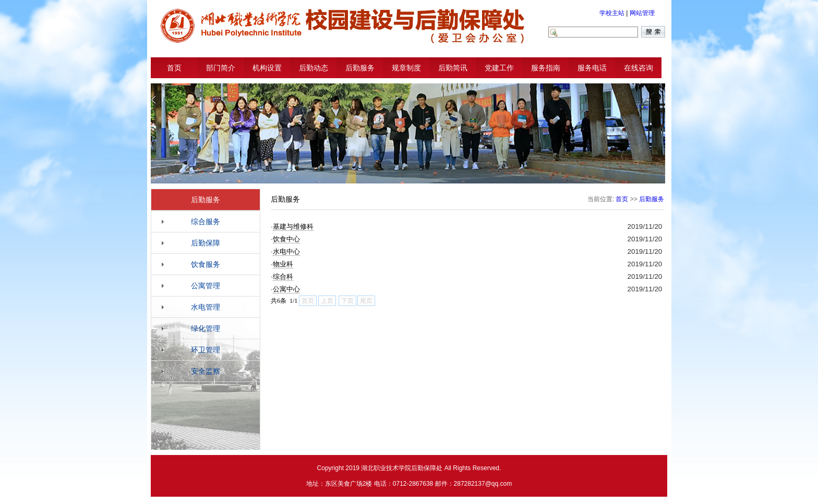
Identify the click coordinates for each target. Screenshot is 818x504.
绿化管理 (206, 328)
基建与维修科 (293, 226)
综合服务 (206, 222)
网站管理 (642, 13)
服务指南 (546, 68)
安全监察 (206, 371)
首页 (174, 68)
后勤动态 (314, 68)
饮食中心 (286, 239)
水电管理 (206, 307)
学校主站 (612, 13)
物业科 (283, 264)
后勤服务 (360, 68)
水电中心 (286, 251)
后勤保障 (206, 243)
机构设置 (267, 68)
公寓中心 (286, 289)
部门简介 (221, 68)
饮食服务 (206, 264)
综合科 (283, 276)
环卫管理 (206, 350)
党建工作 (499, 68)
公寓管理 (206, 286)
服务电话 (592, 68)
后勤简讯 (453, 68)
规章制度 (406, 68)
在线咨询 (639, 68)
